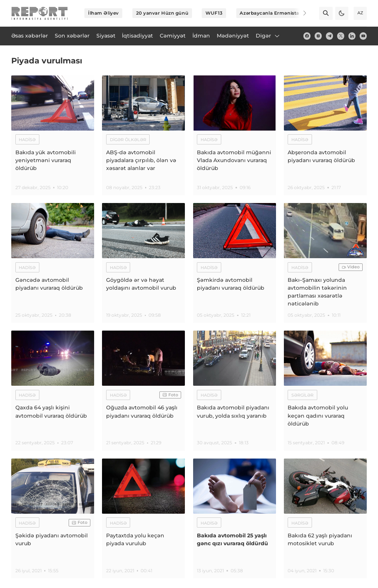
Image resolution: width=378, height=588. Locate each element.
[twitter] (341, 36)
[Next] (300, 13)
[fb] (307, 36)
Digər (268, 36)
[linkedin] (352, 36)
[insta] (318, 36)
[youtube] (363, 36)
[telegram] (329, 36)
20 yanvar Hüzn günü (162, 13)
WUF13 (214, 13)
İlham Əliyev (103, 13)
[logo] (40, 13)
